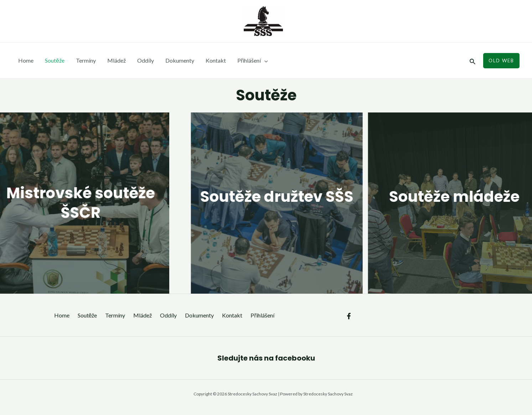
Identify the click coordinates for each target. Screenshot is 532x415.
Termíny (86, 60)
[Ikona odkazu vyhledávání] (473, 61)
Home (26, 60)
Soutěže (55, 60)
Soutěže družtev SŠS (291, 197)
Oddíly (146, 60)
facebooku (295, 358)
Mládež (117, 60)
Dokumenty (180, 60)
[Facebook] (349, 316)
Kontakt (216, 60)
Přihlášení (253, 61)
